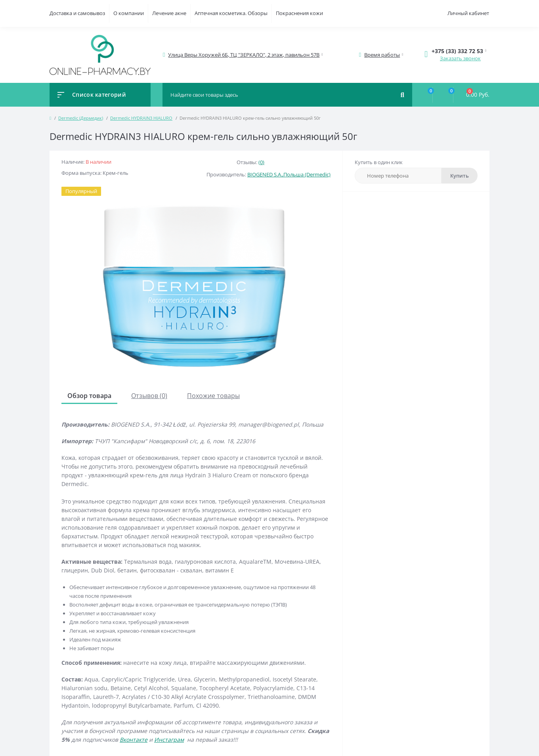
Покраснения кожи (299, 13)
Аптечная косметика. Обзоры (231, 13)
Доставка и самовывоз (77, 13)
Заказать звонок (460, 58)
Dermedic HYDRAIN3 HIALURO (141, 118)
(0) (261, 162)
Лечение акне (169, 13)
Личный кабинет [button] (468, 13)
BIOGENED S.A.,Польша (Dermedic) (289, 174)
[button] (244, 55)
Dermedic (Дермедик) (81, 118)
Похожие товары (213, 396)
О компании (129, 13)
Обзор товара (89, 396)
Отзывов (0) (149, 396)
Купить (460, 176)
